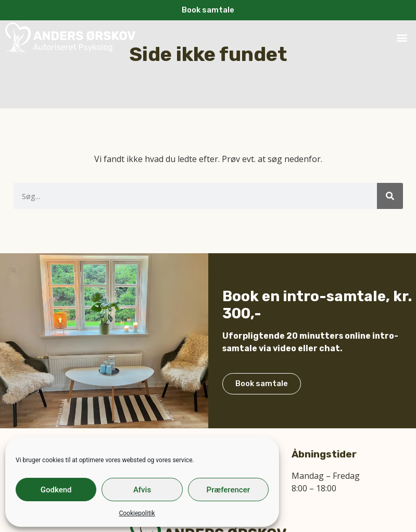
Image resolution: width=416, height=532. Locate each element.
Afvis (142, 490)
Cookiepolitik (137, 513)
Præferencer (228, 490)
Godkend (56, 490)
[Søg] (390, 196)
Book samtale (262, 389)
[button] (402, 38)
